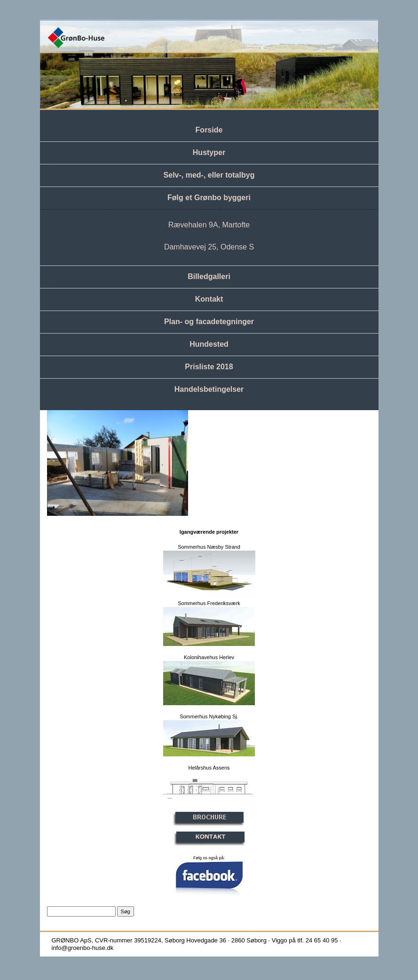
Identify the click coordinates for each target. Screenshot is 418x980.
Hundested (209, 344)
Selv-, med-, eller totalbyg (209, 175)
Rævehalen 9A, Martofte (209, 225)
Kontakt (209, 299)
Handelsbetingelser (209, 389)
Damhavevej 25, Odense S (209, 247)
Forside (209, 130)
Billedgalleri (209, 276)
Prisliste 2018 (209, 367)
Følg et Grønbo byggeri (209, 198)
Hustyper (209, 152)
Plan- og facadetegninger (209, 322)
